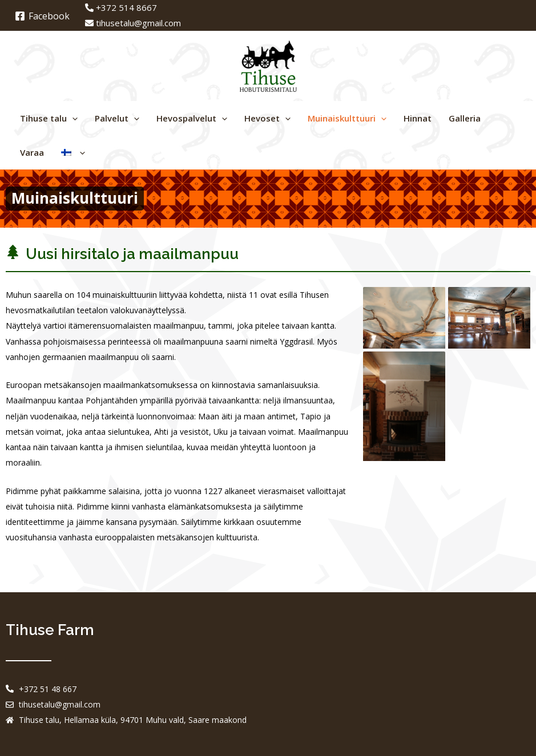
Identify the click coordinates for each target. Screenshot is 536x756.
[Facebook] (43, 16)
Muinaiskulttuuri (347, 118)
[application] (72, 118)
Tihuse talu (49, 118)
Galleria (465, 118)
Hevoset (267, 118)
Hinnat (418, 118)
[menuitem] (73, 152)
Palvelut (117, 118)
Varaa (32, 152)
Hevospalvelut (192, 118)
